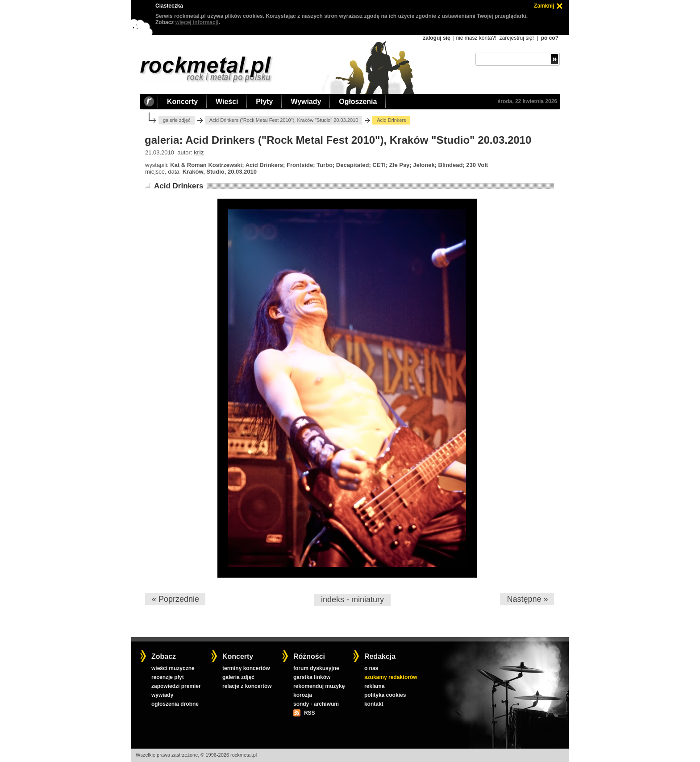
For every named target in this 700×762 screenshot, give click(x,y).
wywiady (162, 695)
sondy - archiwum (316, 704)
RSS (309, 713)
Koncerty (182, 102)
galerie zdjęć (177, 120)
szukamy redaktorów (391, 677)
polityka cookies (385, 695)
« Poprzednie (175, 599)
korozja (303, 695)
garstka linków (312, 677)
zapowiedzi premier (176, 686)
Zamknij (544, 6)
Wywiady (306, 102)
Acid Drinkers (179, 186)
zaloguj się (436, 38)
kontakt (374, 704)
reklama (374, 686)
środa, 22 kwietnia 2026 (527, 101)
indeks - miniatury (352, 600)
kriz (199, 152)
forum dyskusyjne (316, 668)
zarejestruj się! (516, 38)
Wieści (227, 102)
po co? (550, 38)
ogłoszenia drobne (175, 704)
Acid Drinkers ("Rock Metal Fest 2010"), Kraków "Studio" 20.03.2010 (284, 120)
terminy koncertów (246, 668)
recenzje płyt (168, 677)
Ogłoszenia (358, 102)
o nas (371, 668)
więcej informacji (197, 22)
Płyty (264, 102)
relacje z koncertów (247, 686)
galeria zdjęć (238, 677)
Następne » (527, 599)
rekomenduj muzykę (319, 686)
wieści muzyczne (173, 668)
